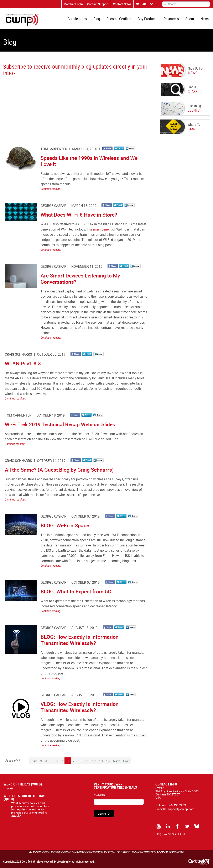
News (205, 19)
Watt (10, 788)
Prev (34, 761)
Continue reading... (51, 189)
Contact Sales (122, 4)
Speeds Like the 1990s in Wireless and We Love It (89, 161)
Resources (171, 19)
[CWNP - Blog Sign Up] (75, 107)
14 (108, 761)
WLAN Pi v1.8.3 (23, 363)
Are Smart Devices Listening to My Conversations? (80, 279)
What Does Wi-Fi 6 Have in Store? (79, 215)
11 (87, 761)
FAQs (182, 834)
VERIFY (102, 814)
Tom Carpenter (54, 149)
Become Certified (119, 19)
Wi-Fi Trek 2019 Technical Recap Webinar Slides (60, 424)
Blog (97, 19)
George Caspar (53, 206)
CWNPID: (100, 795)
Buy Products (147, 19)
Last (126, 761)
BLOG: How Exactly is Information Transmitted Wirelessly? (80, 640)
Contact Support (98, 4)
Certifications (77, 19)
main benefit (102, 229)
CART (144, 4)
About (190, 19)
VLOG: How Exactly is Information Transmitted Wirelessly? (80, 707)
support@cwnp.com (181, 809)
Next (116, 761)
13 (101, 761)
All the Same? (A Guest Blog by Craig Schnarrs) (59, 470)
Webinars (170, 834)
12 (94, 761)
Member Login (73, 4)
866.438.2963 (177, 805)
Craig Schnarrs (18, 354)
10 (80, 761)
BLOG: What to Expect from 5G (76, 591)
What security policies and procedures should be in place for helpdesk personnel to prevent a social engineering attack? (30, 809)
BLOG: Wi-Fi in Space (65, 525)
